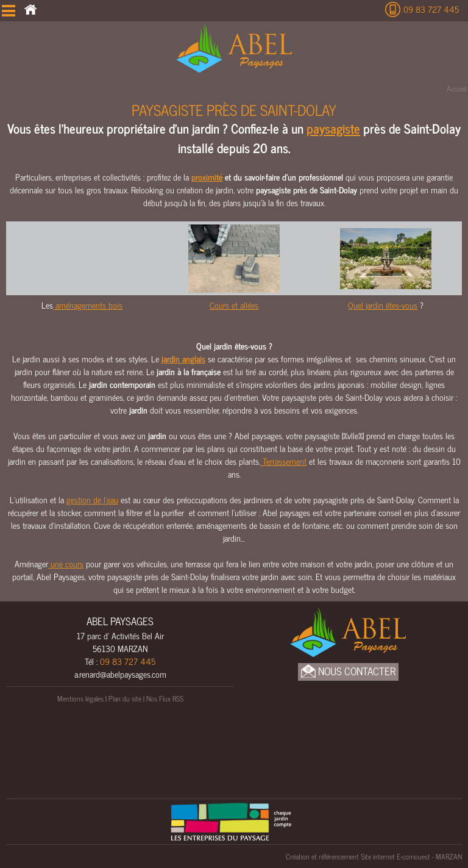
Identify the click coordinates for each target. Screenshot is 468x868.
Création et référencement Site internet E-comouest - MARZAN (374, 856)
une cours (66, 563)
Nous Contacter (348, 671)
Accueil (456, 88)
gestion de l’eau (92, 499)
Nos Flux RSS (165, 698)
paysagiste (333, 128)
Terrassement (283, 461)
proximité (207, 177)
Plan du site (125, 698)
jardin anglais (183, 358)
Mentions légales (80, 698)
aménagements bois (88, 305)
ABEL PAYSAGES (120, 621)
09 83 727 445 (431, 9)
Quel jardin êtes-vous (383, 305)
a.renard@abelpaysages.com (120, 674)
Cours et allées (234, 305)
